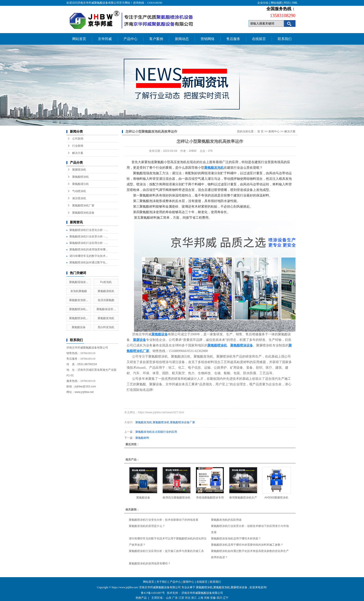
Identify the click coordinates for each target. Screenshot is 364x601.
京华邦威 (105, 39)
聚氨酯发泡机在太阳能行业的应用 (156, 432)
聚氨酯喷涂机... (79, 309)
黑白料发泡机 (106, 327)
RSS (287, 3)
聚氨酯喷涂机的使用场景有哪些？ (150, 564)
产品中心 (131, 39)
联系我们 (285, 39)
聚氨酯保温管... (106, 309)
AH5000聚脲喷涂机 (276, 498)
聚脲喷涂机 (79, 170)
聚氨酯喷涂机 (81, 177)
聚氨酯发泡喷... (79, 300)
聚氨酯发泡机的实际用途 (226, 520)
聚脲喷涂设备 (239, 587)
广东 (175, 598)
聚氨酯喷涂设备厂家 (183, 422)
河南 (207, 598)
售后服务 (233, 39)
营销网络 (208, 39)
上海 (200, 598)
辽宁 (226, 598)
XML (295, 3)
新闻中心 (274, 131)
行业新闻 (78, 146)
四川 (219, 598)
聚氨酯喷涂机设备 (83, 213)
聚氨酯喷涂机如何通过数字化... (89, 262)
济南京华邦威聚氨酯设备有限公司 (202, 593)
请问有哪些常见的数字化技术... (89, 256)
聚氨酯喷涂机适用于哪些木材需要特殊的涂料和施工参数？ (247, 545)
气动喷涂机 (79, 191)
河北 (188, 598)
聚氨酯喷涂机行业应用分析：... (89, 243)
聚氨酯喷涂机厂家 (83, 206)
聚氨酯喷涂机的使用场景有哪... (89, 249)
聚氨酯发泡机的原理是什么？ (147, 526)
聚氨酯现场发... (79, 282)
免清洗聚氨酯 (106, 300)
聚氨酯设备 (79, 327)
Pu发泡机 (106, 282)
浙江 (194, 598)
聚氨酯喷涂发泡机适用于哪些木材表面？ (236, 539)
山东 (169, 598)
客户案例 (156, 39)
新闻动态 (182, 39)
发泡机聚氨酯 (79, 291)
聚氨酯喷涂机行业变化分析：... (89, 230)
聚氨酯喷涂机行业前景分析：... (89, 237)
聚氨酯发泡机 (106, 318)
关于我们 (162, 582)
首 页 (260, 131)
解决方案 (78, 153)
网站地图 (276, 3)
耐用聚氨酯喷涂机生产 (243, 498)
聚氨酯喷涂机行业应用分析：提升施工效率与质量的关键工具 (166, 551)
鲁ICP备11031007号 (153, 593)
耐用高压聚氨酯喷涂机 (177, 498)
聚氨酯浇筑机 (106, 291)
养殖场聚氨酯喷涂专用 (210, 498)
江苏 (181, 598)
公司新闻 (78, 139)
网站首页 (79, 39)
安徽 (213, 598)
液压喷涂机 (79, 198)
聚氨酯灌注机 (81, 184)
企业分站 (263, 3)
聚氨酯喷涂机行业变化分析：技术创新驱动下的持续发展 (164, 520)
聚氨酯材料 (142, 438)
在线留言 (259, 39)
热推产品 (141, 598)
